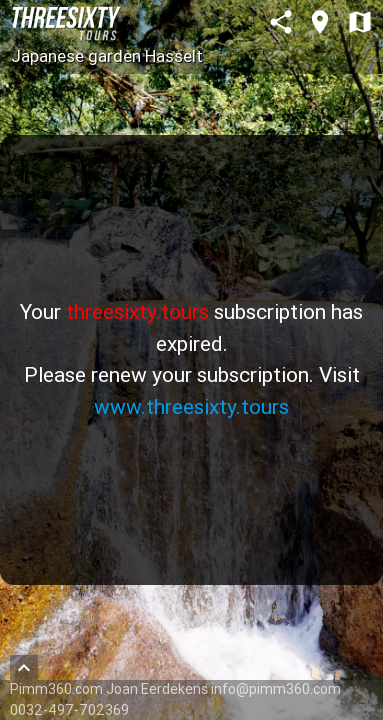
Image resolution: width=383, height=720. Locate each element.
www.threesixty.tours (191, 407)
